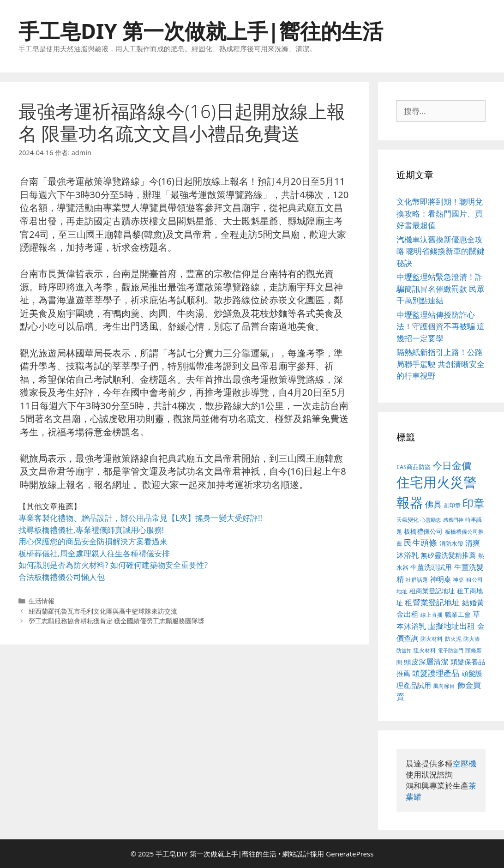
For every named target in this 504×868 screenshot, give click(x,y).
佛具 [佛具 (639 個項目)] (433, 504)
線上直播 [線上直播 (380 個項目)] (432, 615)
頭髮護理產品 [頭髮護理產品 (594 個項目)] (436, 673)
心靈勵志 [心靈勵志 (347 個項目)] (431, 520)
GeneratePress (350, 854)
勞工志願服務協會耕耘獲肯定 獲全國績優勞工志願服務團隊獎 (117, 621)
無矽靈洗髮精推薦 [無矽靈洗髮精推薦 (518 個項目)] (448, 555)
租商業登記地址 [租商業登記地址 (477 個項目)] (432, 591)
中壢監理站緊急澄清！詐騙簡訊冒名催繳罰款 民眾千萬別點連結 (441, 289)
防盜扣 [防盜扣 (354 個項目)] (404, 650)
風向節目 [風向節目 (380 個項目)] (444, 686)
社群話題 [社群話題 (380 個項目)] (417, 579)
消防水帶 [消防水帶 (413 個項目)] (451, 543)
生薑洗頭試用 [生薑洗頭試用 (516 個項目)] (431, 567)
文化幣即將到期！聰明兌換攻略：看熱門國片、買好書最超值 (440, 213)
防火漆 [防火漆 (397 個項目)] (472, 639)
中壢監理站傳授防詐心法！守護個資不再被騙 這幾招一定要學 (441, 326)
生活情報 (42, 601)
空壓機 (465, 763)
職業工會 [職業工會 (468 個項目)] (458, 614)
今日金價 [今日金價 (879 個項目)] (452, 465)
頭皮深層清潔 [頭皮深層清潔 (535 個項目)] (426, 662)
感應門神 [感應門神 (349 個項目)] (453, 520)
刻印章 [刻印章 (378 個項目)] (452, 505)
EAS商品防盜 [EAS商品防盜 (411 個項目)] (414, 467)
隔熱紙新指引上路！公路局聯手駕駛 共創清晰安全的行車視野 (441, 364)
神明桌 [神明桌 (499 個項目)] (441, 579)
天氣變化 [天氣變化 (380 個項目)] (408, 519)
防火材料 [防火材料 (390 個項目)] (432, 639)
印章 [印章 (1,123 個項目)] (474, 503)
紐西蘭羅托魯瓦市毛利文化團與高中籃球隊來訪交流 (103, 611)
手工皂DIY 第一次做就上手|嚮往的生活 (201, 31)
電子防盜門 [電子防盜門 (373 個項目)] (451, 650)
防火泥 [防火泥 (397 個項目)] (453, 639)
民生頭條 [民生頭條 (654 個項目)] (420, 542)
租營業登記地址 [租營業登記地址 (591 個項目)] (432, 602)
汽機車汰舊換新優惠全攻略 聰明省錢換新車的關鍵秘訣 (441, 251)
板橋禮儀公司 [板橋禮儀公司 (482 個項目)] (423, 531)
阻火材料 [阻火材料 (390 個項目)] (425, 650)
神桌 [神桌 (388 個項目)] (458, 580)
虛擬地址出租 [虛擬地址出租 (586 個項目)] (451, 626)
